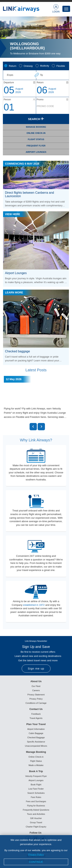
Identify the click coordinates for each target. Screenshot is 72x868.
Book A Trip (36, 771)
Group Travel (36, 822)
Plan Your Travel (36, 724)
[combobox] (19, 75)
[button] (33, 427)
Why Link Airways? (36, 440)
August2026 (19, 90)
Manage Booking (36, 752)
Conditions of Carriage (36, 703)
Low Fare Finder (36, 789)
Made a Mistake (36, 765)
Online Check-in (36, 757)
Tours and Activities (36, 814)
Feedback (36, 714)
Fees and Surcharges (36, 801)
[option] (36, 37)
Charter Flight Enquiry (36, 827)
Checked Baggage (36, 737)
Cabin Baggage (36, 733)
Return (13, 66)
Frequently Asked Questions (36, 810)
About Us (36, 681)
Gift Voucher (36, 818)
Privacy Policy (36, 699)
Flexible (61, 66)
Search (36, 119)
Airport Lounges (36, 780)
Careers (36, 690)
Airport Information (36, 729)
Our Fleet (36, 686)
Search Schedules (36, 793)
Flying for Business (36, 806)
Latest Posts (36, 370)
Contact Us (36, 709)
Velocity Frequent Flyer (36, 776)
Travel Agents (36, 718)
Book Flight (36, 785)
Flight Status (36, 761)
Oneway (28, 66)
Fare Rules (36, 797)
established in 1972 (34, 605)
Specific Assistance (36, 742)
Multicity (45, 66)
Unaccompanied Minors (36, 746)
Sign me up (36, 668)
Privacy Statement (36, 695)
